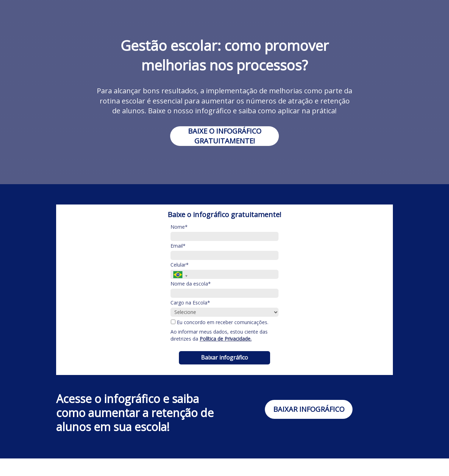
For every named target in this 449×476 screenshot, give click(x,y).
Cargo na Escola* (190, 303)
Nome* (179, 227)
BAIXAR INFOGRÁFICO (309, 409)
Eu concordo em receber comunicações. (220, 322)
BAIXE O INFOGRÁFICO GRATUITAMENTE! (225, 136)
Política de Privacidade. (226, 339)
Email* (178, 246)
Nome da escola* (191, 284)
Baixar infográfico (224, 357)
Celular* (180, 265)
